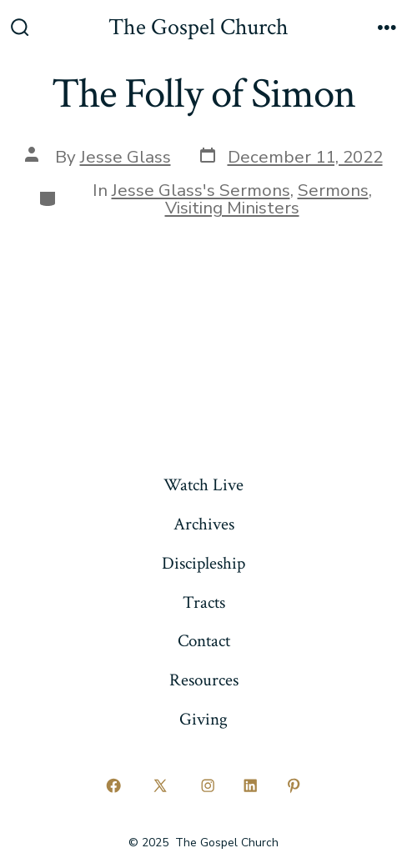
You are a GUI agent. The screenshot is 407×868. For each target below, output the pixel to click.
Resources (204, 680)
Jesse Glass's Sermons (201, 190)
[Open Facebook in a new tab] (113, 786)
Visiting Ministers (232, 208)
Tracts (204, 602)
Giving (203, 719)
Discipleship (203, 563)
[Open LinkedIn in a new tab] (251, 786)
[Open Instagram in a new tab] (208, 786)
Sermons (333, 190)
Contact (204, 641)
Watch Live (203, 485)
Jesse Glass (126, 157)
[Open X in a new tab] (161, 786)
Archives (204, 524)
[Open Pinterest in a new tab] (294, 786)
